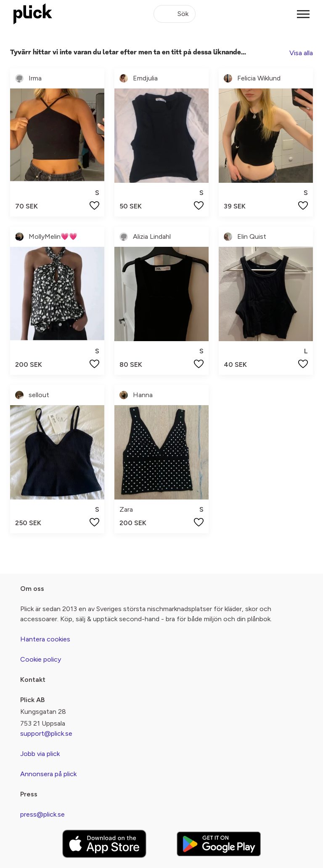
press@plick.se (42, 814)
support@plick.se (46, 733)
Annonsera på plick (48, 774)
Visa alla (301, 53)
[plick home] (33, 14)
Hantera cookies (45, 639)
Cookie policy (41, 659)
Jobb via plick (40, 754)
